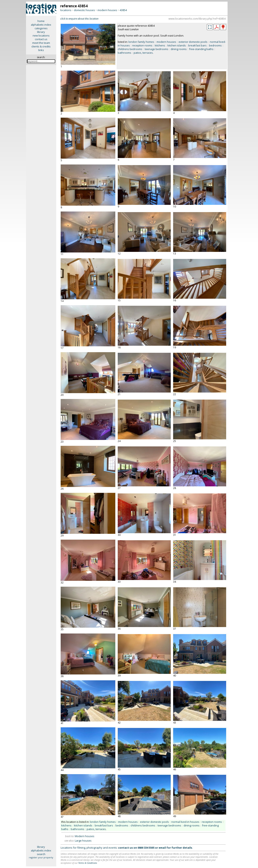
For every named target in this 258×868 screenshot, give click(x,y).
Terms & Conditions (88, 863)
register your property (41, 857)
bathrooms (124, 53)
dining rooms (179, 49)
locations (66, 10)
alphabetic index (41, 25)
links (41, 50)
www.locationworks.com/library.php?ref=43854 (197, 19)
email (162, 848)
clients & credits (41, 46)
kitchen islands (177, 45)
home (41, 21)
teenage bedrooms (157, 49)
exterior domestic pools (193, 42)
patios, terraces (143, 53)
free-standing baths (201, 49)
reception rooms (142, 45)
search (41, 854)
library (41, 32)
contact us (41, 39)
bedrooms (215, 45)
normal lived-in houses (185, 822)
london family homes (141, 42)
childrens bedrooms (130, 49)
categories (41, 28)
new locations (41, 36)
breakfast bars (197, 45)
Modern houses (85, 836)
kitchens (160, 45)
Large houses (83, 841)
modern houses (107, 10)
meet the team (41, 43)
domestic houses (84, 10)
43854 (123, 10)
